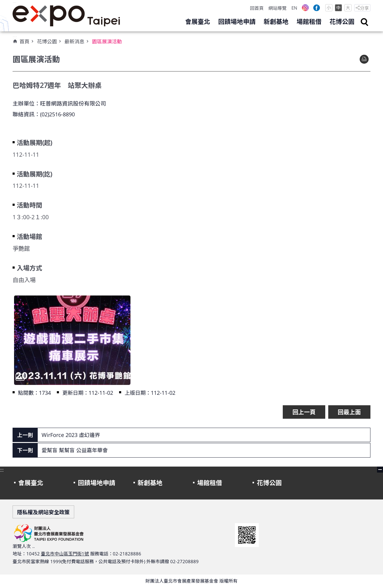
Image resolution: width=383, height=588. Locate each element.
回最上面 (349, 412)
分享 (364, 8)
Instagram (305, 8)
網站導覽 (278, 8)
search (364, 22)
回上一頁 (304, 412)
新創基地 (276, 22)
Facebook (317, 8)
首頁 (24, 41)
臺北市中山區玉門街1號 (65, 554)
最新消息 (74, 41)
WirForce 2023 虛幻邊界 (71, 435)
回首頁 (257, 8)
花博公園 (342, 22)
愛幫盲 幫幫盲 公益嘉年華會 (75, 450)
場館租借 (309, 22)
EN (294, 8)
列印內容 (364, 59)
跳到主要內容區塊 (3, 3)
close (380, 470)
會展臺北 (198, 22)
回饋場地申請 (237, 22)
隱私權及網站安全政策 (43, 512)
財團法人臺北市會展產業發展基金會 (66, 16)
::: (14, 3)
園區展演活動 (107, 41)
